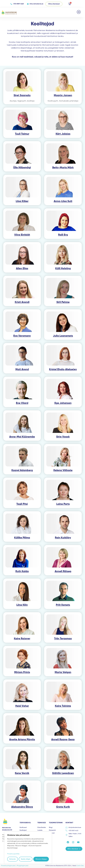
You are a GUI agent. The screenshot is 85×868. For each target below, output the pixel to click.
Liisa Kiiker (22, 201)
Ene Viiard (22, 403)
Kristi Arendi (22, 302)
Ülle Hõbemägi (22, 168)
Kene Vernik (22, 773)
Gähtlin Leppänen (63, 773)
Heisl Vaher (22, 706)
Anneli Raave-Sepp (63, 740)
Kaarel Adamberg (22, 470)
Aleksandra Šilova (22, 807)
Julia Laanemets (63, 336)
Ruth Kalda (22, 571)
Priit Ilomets (63, 605)
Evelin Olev (80, 866)
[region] (28, 848)
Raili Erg (63, 235)
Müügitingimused (23, 866)
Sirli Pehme (63, 302)
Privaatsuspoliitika (14, 854)
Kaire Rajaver (22, 639)
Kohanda (13, 859)
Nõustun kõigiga (41, 859)
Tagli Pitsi (22, 504)
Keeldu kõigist (26, 859)
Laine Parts (63, 504)
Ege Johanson (63, 403)
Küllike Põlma (22, 538)
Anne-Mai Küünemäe (22, 437)
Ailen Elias (22, 268)
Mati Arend (22, 369)
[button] (79, 12)
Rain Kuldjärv (63, 538)
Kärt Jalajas (63, 134)
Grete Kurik (63, 807)
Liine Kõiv (22, 605)
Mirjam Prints (22, 672)
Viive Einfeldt (22, 235)
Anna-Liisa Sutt (63, 201)
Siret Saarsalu (22, 95)
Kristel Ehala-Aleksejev (63, 369)
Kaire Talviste (63, 706)
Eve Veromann (22, 336)
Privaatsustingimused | (9, 866)
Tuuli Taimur (22, 134)
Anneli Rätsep (63, 571)
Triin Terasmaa (63, 639)
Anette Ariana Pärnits (22, 740)
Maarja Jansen (63, 95)
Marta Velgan (63, 672)
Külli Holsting (63, 268)
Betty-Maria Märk (63, 168)
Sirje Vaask (63, 437)
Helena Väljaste (63, 470)
